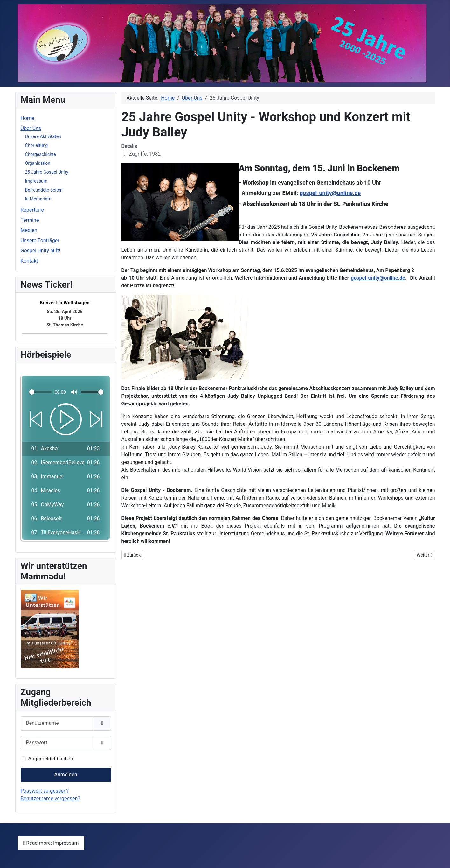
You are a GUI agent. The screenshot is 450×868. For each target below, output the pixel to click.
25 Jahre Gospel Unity (47, 172)
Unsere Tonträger (40, 240)
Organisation (38, 163)
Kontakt (29, 261)
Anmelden (66, 775)
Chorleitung (37, 145)
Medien (29, 230)
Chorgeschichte (41, 154)
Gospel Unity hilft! (41, 251)
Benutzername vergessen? (50, 798)
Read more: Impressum (51, 843)
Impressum (36, 181)
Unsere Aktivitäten (43, 136)
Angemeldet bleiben (51, 759)
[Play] (66, 419)
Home (28, 118)
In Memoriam (38, 199)
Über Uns (31, 128)
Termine (30, 220)
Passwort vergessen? (45, 791)
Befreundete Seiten (44, 190)
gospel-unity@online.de (330, 193)
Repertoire (32, 210)
